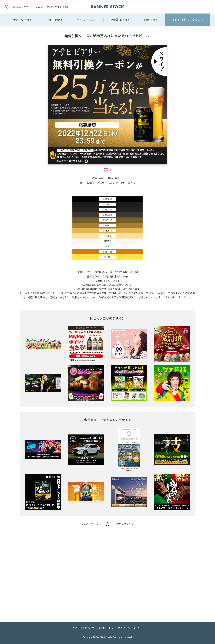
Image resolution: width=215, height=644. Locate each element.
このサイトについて (84, 628)
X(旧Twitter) (117, 183)
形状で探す (151, 20)
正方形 (132, 183)
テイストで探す (86, 20)
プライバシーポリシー (130, 628)
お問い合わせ (106, 628)
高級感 (90, 183)
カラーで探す (54, 20)
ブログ (39, 7)
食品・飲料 (114, 177)
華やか (102, 183)
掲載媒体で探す (120, 20)
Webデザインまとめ (58, 7)
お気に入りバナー (21, 7)
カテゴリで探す (22, 20)
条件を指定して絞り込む (187, 20)
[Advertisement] (182, 6)
